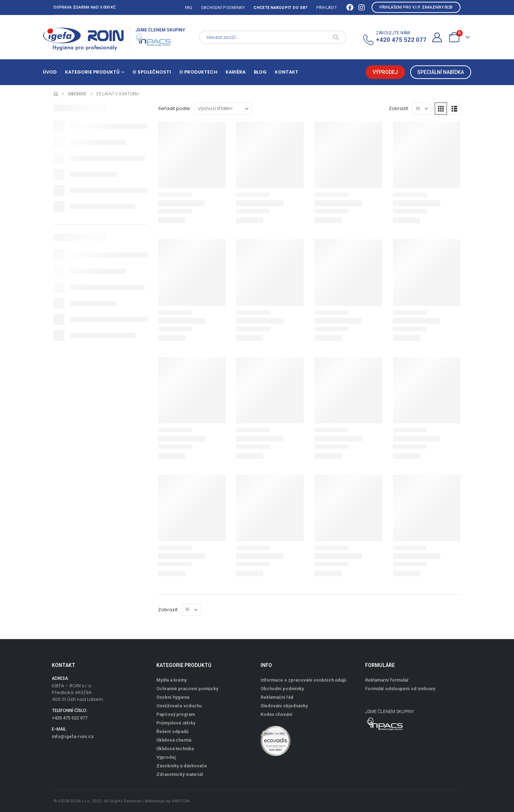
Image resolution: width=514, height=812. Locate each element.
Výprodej (166, 757)
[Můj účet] (437, 37)
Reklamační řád (277, 697)
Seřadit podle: (175, 108)
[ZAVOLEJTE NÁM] (394, 37)
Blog (260, 72)
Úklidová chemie (174, 740)
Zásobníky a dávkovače (182, 766)
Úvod (50, 72)
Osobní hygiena (173, 697)
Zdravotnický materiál (180, 774)
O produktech (198, 72)
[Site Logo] (84, 37)
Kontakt (287, 72)
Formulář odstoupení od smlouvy (400, 689)
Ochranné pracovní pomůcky (187, 689)
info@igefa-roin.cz (73, 736)
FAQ (189, 8)
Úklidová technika (175, 749)
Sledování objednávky (284, 706)
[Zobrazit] (422, 109)
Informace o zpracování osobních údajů (303, 680)
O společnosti (152, 72)
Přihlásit (327, 8)
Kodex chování (276, 714)
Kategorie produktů (92, 72)
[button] (441, 109)
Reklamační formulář (387, 680)
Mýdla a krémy (172, 680)
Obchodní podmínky (223, 8)
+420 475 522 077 (70, 718)
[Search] (336, 37)
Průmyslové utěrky (176, 723)
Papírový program (176, 714)
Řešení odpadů (172, 731)
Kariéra (236, 72)
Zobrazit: (399, 108)
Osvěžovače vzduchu (179, 706)
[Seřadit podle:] (223, 109)
